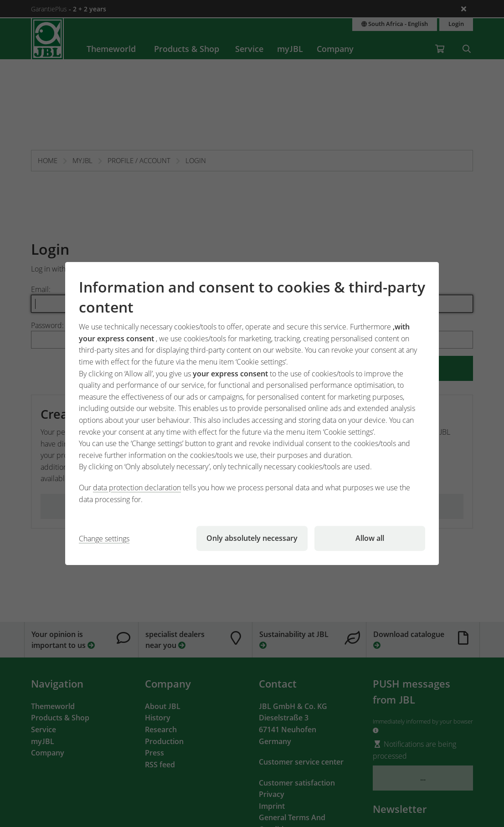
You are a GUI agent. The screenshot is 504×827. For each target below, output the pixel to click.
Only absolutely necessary (252, 538)
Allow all (370, 538)
